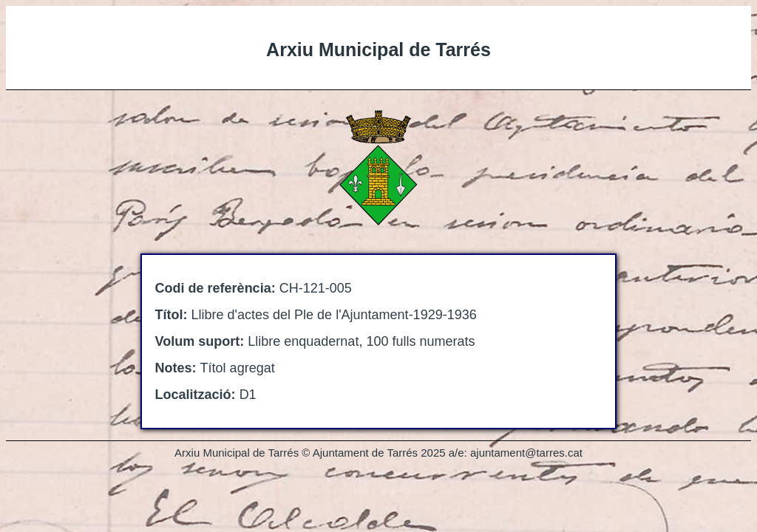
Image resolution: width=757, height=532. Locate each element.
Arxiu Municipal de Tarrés (378, 50)
